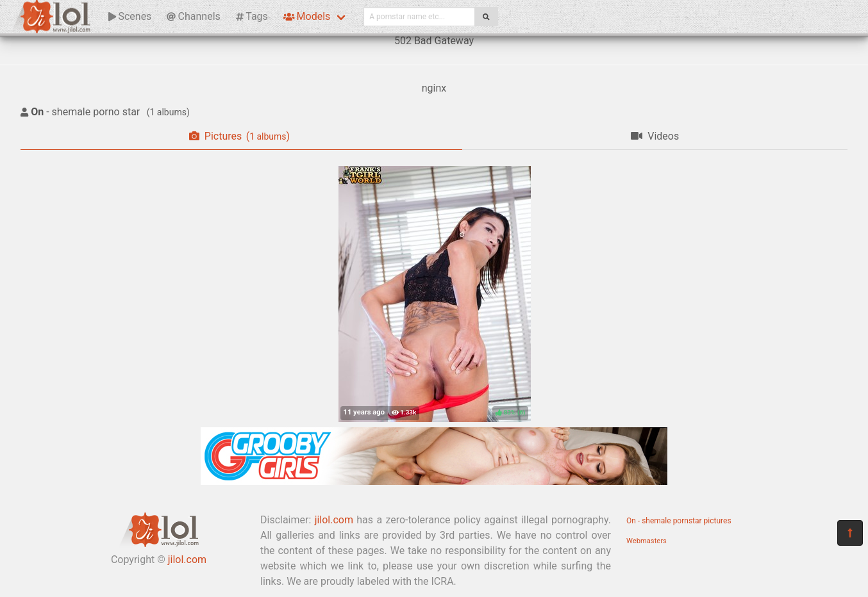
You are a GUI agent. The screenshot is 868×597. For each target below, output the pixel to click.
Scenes (130, 16)
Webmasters (647, 541)
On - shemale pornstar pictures (679, 521)
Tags (252, 16)
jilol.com (187, 560)
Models (307, 16)
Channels (193, 16)
